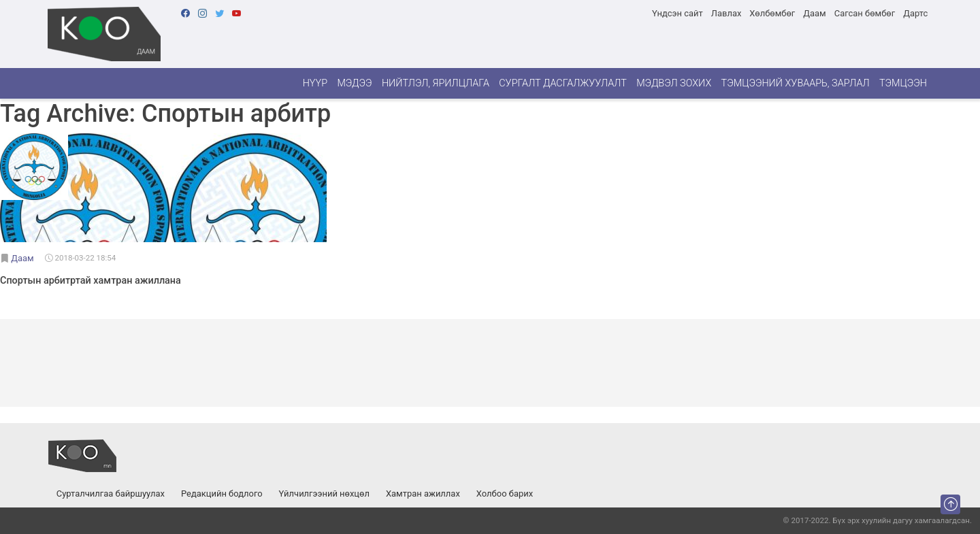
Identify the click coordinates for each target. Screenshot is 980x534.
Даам (814, 13)
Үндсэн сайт (677, 13)
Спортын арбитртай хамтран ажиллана (91, 281)
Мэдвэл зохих (674, 83)
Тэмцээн (903, 83)
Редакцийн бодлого (222, 494)
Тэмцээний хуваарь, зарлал (796, 83)
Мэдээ (354, 83)
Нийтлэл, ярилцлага (436, 83)
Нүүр (315, 83)
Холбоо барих (505, 494)
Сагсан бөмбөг (865, 13)
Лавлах (726, 13)
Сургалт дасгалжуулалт (563, 83)
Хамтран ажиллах (423, 494)
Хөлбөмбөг (772, 13)
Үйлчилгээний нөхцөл (324, 494)
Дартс (915, 13)
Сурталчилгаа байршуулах (111, 494)
